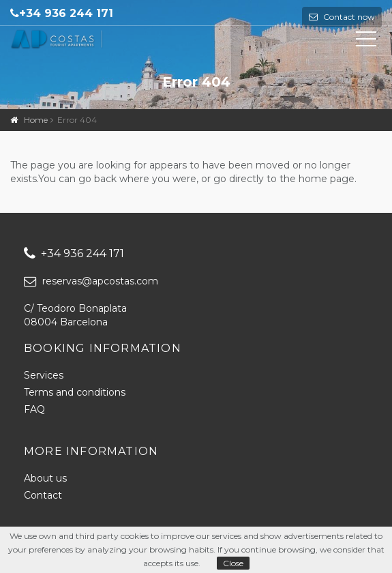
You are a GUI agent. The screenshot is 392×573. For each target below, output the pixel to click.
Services (44, 375)
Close (233, 563)
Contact (43, 495)
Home (36, 120)
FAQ (34, 409)
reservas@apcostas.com (91, 281)
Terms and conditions (75, 392)
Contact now (348, 17)
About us (45, 478)
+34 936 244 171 (66, 13)
